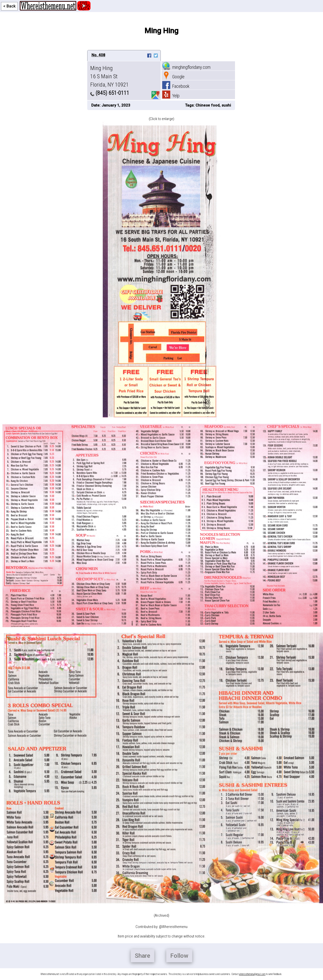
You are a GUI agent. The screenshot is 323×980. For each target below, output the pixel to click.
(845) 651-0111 (110, 93)
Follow (179, 956)
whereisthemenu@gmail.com (252, 974)
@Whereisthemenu (173, 927)
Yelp (171, 96)
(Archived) (161, 915)
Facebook (176, 86)
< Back (9, 6)
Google (173, 77)
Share (142, 956)
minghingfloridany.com (186, 67)
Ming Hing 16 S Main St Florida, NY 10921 (109, 76)
